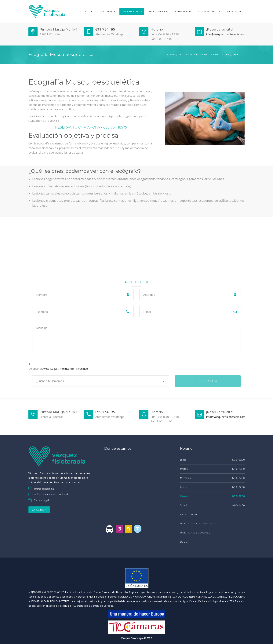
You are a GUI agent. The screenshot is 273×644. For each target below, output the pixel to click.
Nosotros (107, 11)
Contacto (235, 11)
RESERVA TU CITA (209, 11)
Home (171, 55)
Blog (184, 542)
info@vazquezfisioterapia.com (226, 34)
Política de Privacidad (74, 369)
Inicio (89, 11)
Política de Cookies (195, 533)
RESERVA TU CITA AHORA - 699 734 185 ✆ (91, 127)
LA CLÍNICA (39, 510)
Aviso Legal (50, 369)
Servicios (186, 55)
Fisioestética (158, 11)
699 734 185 (105, 29)
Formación (183, 11)
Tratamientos (132, 11)
